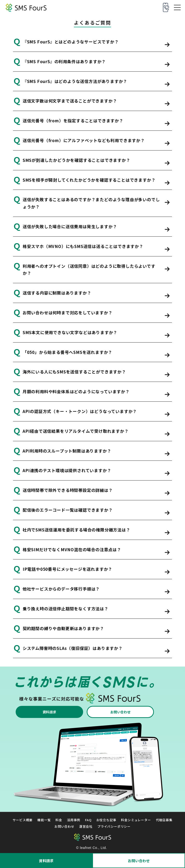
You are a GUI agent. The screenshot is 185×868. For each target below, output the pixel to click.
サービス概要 (23, 820)
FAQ (88, 820)
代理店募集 (164, 820)
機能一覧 (44, 820)
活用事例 (74, 820)
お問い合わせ (139, 861)
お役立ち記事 (106, 820)
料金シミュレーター (136, 820)
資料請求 (46, 861)
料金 (59, 820)
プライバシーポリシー (114, 826)
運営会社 (86, 826)
